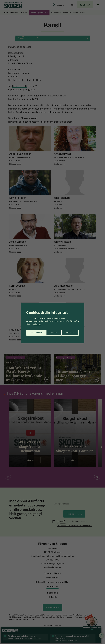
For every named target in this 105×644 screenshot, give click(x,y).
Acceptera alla (69, 332)
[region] (52, 322)
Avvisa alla (50, 332)
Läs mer (37, 324)
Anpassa (34, 332)
